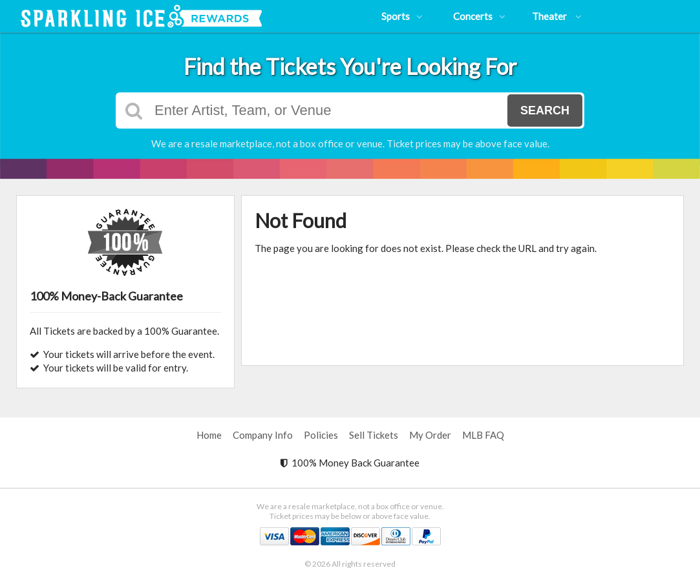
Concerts (479, 16)
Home (209, 435)
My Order (430, 435)
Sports (402, 16)
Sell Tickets (374, 435)
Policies (321, 435)
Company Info (263, 435)
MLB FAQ (483, 435)
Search (545, 110)
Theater (557, 16)
